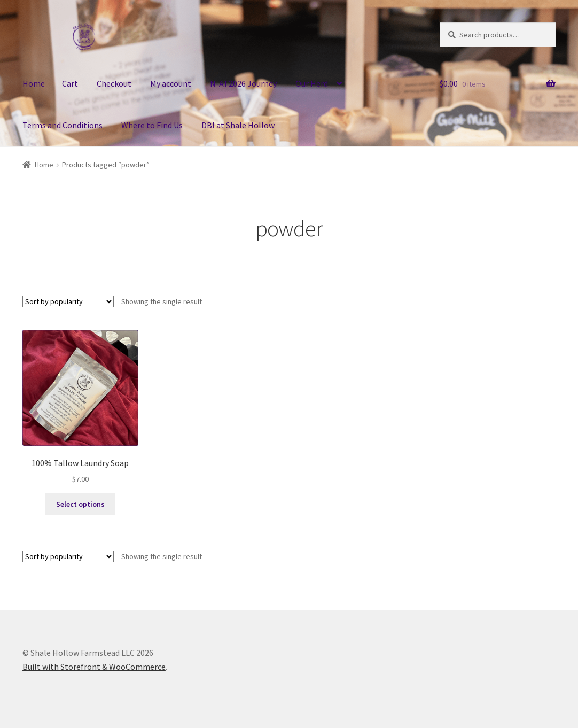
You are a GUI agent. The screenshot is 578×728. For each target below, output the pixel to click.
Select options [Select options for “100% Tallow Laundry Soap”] (80, 504)
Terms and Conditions (63, 125)
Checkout (114, 83)
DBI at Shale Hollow (238, 125)
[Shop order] (68, 301)
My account (171, 83)
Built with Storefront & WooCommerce (94, 667)
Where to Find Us (152, 125)
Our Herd (312, 83)
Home (34, 83)
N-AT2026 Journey (243, 83)
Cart (70, 83)
